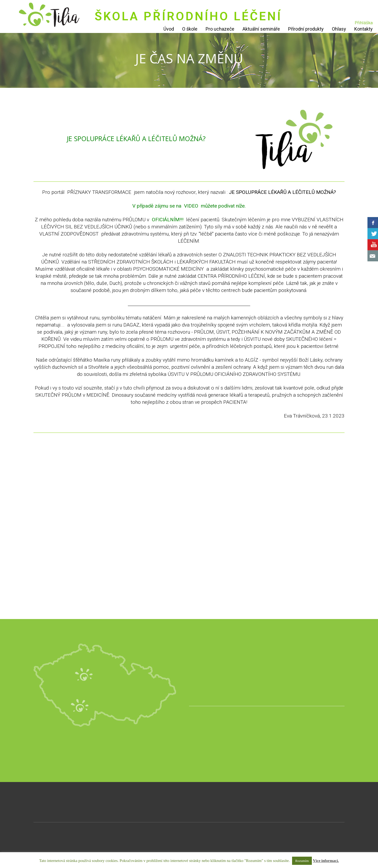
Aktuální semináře (261, 29)
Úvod (169, 29)
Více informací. (326, 861)
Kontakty (364, 29)
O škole (190, 29)
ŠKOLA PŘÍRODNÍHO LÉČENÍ (188, 16)
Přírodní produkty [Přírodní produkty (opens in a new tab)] (306, 29)
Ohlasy (339, 29)
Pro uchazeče (220, 29)
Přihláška (364, 23)
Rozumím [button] (302, 861)
